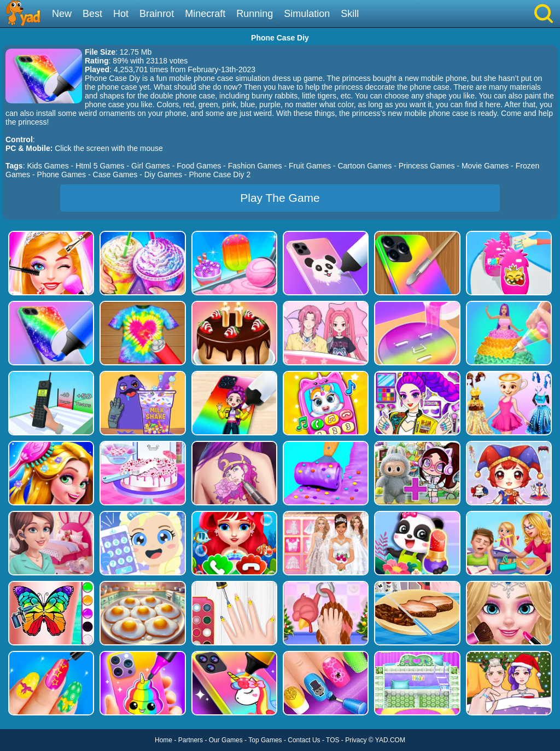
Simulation (307, 14)
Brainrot (157, 14)
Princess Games (427, 166)
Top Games (265, 740)
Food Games (199, 166)
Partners (191, 740)
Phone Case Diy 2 (220, 174)
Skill (350, 14)
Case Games (115, 174)
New (62, 14)
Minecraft (205, 14)
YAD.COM (390, 740)
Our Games (226, 740)
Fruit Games (310, 166)
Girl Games (151, 166)
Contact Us (304, 740)
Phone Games (62, 174)
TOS (332, 740)
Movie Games (485, 166)
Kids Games (48, 166)
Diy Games (163, 174)
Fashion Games (255, 166)
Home (164, 740)
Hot (121, 14)
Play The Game (280, 198)
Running (255, 14)
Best (92, 14)
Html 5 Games (100, 166)
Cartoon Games (364, 166)
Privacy (356, 740)
